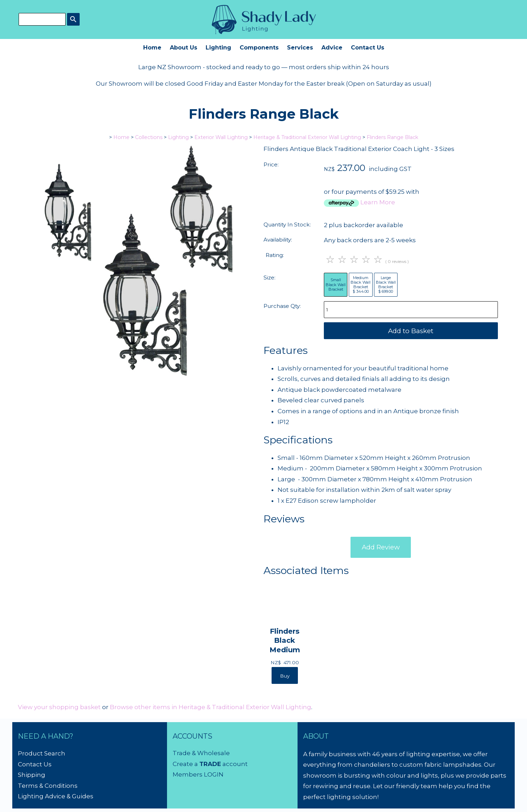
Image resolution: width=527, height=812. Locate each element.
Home (152, 47)
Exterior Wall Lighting (221, 137)
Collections (149, 137)
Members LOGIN (198, 774)
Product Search (42, 753)
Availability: (278, 240)
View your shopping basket (59, 707)
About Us (184, 47)
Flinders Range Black (392, 137)
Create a (186, 764)
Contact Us (368, 47)
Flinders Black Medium (285, 640)
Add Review (381, 547)
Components (259, 47)
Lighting (218, 47)
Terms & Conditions (48, 786)
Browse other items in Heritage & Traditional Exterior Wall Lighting (211, 707)
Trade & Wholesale (201, 753)
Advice (332, 47)
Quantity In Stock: (287, 225)
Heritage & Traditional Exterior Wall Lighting (307, 137)
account (234, 764)
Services (300, 47)
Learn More (378, 202)
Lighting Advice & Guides (56, 796)
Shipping (32, 775)
